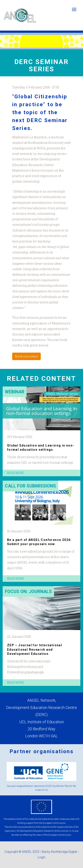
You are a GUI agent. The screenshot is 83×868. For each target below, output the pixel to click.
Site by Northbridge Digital (59, 852)
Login (41, 857)
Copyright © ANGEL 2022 (22, 852)
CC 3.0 (45, 790)
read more (16, 473)
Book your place (26, 356)
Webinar (15, 392)
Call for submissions (30, 486)
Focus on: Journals (28, 591)
